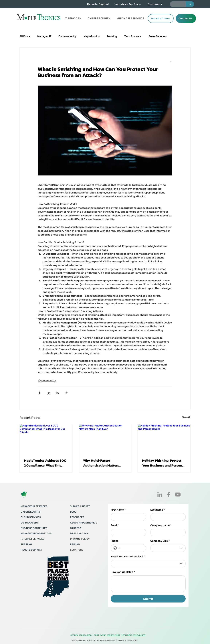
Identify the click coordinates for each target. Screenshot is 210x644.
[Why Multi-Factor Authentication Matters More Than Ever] (105, 439)
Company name (161, 526)
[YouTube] (178, 494)
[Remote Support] (99, 4)
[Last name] (167, 517)
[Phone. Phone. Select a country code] (117, 548)
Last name (158, 510)
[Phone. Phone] (132, 548)
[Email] (127, 532)
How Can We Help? (123, 572)
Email (115, 526)
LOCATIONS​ (77, 550)
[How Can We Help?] (148, 584)
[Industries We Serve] (128, 4)
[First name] (127, 517)
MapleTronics (92, 36)
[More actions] (170, 61)
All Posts (25, 36)
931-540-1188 (139, 635)
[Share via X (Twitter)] (48, 393)
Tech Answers (133, 36)
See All (186, 417)
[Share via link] (66, 393)
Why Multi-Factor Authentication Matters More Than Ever (101, 463)
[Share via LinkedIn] (57, 393)
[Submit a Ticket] (161, 18)
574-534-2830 (85, 635)
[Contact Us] (186, 18)
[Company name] (167, 532)
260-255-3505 (113, 635)
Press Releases (157, 36)
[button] (73, 18)
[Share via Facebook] (39, 393)
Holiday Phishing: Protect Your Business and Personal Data (164, 463)
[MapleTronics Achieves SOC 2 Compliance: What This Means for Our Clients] (46, 439)
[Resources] (155, 4)
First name (118, 510)
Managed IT (44, 36)
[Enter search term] (175, 5)
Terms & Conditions (128, 640)
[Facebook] (169, 494)
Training (112, 36)
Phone (115, 541)
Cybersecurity (67, 36)
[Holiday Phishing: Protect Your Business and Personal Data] (164, 439)
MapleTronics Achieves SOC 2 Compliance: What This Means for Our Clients (45, 463)
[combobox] (168, 548)
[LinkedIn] (160, 494)
